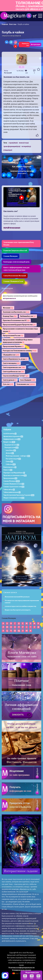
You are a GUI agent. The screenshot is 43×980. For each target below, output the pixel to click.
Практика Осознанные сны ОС (16, 320)
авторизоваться (9, 298)
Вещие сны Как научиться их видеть (18, 610)
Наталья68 (8, 73)
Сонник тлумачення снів (14, 487)
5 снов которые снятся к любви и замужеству (20, 606)
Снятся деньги (10, 380)
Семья (9, 461)
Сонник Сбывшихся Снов (13, 281)
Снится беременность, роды (15, 359)
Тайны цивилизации (12, 492)
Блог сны (13, 24)
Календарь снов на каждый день (17, 262)
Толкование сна (26, 384)
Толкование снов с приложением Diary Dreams (19, 244)
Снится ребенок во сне (13, 372)
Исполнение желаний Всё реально (17, 597)
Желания (8, 308)
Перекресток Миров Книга (14, 473)
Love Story (11, 450)
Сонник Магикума (10, 256)
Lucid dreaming (10, 434)
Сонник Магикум (12, 481)
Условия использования (22, 970)
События (11, 464)
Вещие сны (9, 442)
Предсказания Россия (13, 336)
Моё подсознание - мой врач (18, 456)
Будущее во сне (12, 445)
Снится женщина (11, 363)
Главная (5, 24)
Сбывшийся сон (11, 355)
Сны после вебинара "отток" (16, 376)
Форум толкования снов (14, 498)
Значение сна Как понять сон (16, 312)
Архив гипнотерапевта (13, 436)
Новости (8, 470)
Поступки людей (13, 459)
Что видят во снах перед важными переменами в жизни (22, 602)
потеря (26, 146)
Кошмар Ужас (10, 316)
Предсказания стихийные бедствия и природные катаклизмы (18, 341)
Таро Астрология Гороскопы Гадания (19, 495)
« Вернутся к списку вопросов (11, 36)
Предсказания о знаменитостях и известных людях (20, 330)
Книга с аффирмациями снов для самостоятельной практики (16, 269)
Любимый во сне (28, 316)
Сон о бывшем (27, 380)
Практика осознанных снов (15, 475)
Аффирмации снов (12, 439)
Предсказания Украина (13, 346)
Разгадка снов (12, 447)
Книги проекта (10, 467)
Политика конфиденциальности (21, 968)
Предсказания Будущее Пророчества (19, 325)
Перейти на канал (12, 228)
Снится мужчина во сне (14, 367)
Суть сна (8, 384)
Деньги (10, 453)
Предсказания (10, 478)
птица (8, 150)
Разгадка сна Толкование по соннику (20, 351)
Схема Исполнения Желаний (15, 276)
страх (13, 143)
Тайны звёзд (9, 489)
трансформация (12, 146)
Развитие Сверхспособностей (15, 251)
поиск (24, 143)
